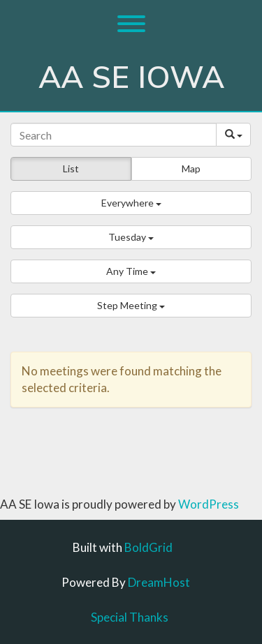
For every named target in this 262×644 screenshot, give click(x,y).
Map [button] (191, 169)
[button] (131, 203)
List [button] (71, 169)
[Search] (114, 135)
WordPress (209, 504)
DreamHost (159, 582)
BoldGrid (148, 547)
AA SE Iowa (131, 78)
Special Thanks (130, 617)
